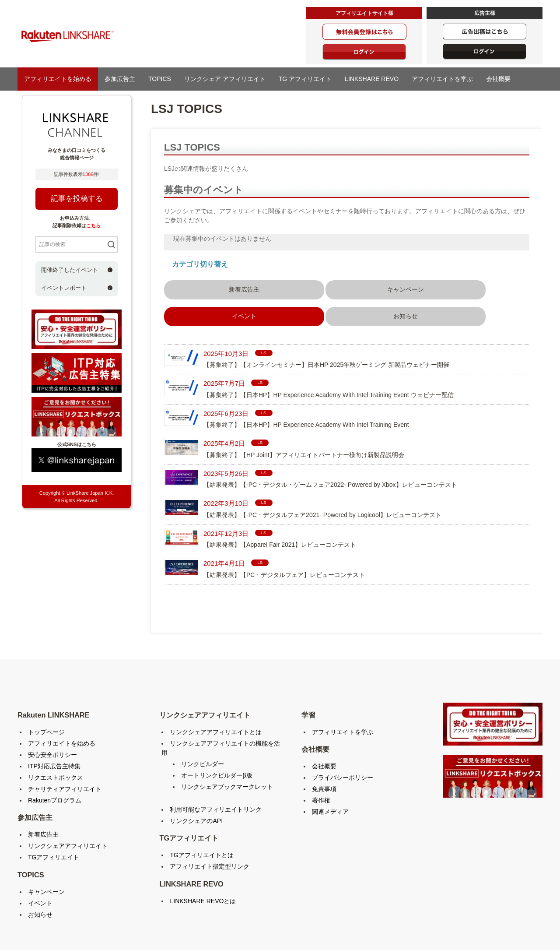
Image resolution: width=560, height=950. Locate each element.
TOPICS (160, 79)
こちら (93, 225)
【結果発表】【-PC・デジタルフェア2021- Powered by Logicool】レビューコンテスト (322, 478)
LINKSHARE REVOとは (203, 864)
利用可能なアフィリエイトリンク (216, 772)
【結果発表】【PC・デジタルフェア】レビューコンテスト (284, 538)
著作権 (321, 764)
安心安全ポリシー (52, 718)
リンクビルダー (203, 727)
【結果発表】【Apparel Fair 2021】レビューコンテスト (280, 508)
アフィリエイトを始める (58, 79)
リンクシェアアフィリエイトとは (216, 695)
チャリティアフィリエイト (65, 752)
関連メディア (330, 775)
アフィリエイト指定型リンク (210, 830)
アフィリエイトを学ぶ (442, 79)
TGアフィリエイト (54, 820)
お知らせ (441, 288)
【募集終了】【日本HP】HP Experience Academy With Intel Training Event (306, 388)
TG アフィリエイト (305, 79)
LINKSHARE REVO (372, 79)
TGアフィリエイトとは (201, 818)
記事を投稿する (77, 199)
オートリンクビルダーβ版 (217, 738)
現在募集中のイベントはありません (222, 239)
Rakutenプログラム (55, 763)
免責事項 (324, 752)
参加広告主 (120, 79)
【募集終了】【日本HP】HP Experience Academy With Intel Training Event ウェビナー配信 (329, 358)
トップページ (46, 695)
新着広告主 (201, 288)
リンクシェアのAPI (196, 784)
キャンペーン (281, 288)
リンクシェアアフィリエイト (68, 809)
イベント (40, 866)
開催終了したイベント (70, 270)
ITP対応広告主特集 (54, 729)
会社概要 (498, 79)
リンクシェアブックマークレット (227, 749)
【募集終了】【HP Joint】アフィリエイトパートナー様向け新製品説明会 (304, 418)
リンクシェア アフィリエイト (225, 79)
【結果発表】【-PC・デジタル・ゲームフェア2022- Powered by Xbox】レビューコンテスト (330, 448)
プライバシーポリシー (343, 741)
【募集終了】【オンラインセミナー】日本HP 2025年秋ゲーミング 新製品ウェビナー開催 (326, 328)
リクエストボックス (56, 740)
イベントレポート (64, 288)
